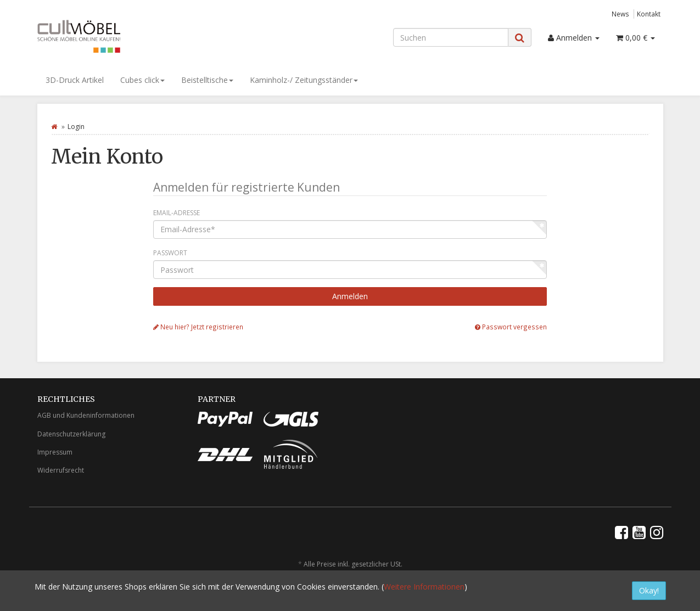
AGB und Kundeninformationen (86, 415)
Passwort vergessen (511, 327)
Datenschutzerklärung (71, 434)
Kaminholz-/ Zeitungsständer (304, 80)
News (620, 14)
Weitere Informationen (424, 587)
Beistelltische (207, 80)
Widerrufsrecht (61, 470)
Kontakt (649, 14)
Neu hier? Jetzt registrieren (198, 327)
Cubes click (142, 80)
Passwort (170, 253)
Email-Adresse (177, 213)
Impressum (55, 452)
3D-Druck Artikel (75, 80)
